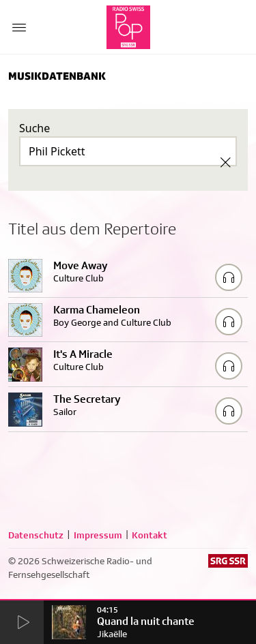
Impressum (98, 535)
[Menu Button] (19, 27)
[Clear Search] (225, 162)
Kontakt (150, 535)
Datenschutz (36, 535)
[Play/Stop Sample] (229, 277)
